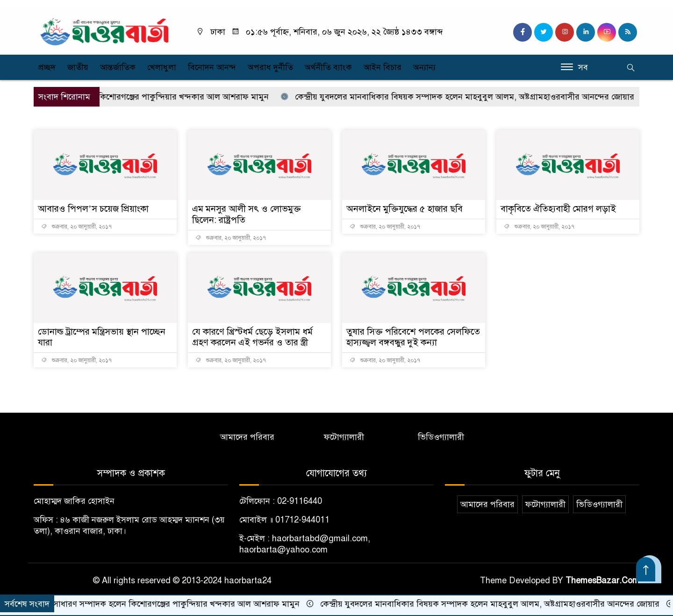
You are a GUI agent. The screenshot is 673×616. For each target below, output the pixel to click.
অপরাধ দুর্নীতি (270, 67)
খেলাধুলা (162, 67)
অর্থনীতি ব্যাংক (328, 67)
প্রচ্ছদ (47, 67)
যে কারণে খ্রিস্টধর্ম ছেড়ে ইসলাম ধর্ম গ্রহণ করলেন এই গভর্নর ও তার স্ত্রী (254, 337)
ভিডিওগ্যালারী (441, 437)
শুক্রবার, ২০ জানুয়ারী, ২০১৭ (76, 227)
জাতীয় (78, 67)
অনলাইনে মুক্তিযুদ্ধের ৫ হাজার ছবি (406, 209)
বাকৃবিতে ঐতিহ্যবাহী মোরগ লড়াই (559, 209)
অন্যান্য (424, 67)
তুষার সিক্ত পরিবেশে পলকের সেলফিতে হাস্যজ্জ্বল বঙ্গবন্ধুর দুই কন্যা (411, 337)
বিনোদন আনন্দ (212, 67)
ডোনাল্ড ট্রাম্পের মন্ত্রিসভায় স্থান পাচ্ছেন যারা (104, 337)
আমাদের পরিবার (247, 437)
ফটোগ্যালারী (344, 437)
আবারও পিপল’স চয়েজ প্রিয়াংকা (94, 209)
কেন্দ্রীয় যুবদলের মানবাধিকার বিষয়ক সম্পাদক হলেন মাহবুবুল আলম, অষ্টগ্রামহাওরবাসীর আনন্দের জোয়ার (475, 97)
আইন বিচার (383, 67)
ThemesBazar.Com (602, 581)
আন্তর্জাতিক (118, 67)
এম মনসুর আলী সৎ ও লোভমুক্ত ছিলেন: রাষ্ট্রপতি (249, 214)
